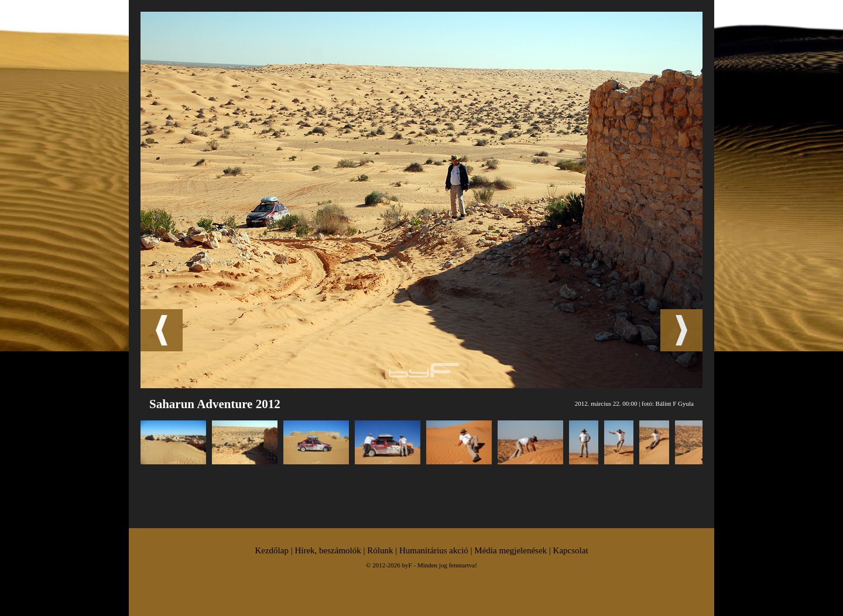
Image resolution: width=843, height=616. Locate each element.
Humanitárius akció (434, 550)
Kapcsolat (571, 550)
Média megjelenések (510, 550)
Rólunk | (383, 550)
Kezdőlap (271, 550)
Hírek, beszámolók (328, 550)
